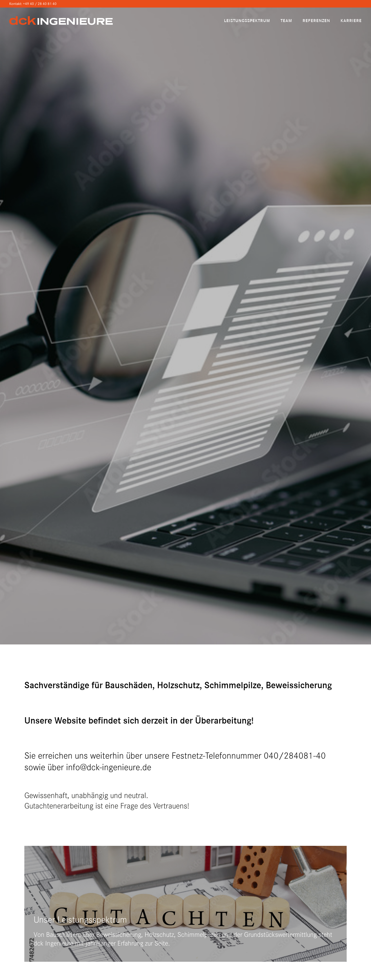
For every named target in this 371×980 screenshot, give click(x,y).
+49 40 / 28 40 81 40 (40, 4)
